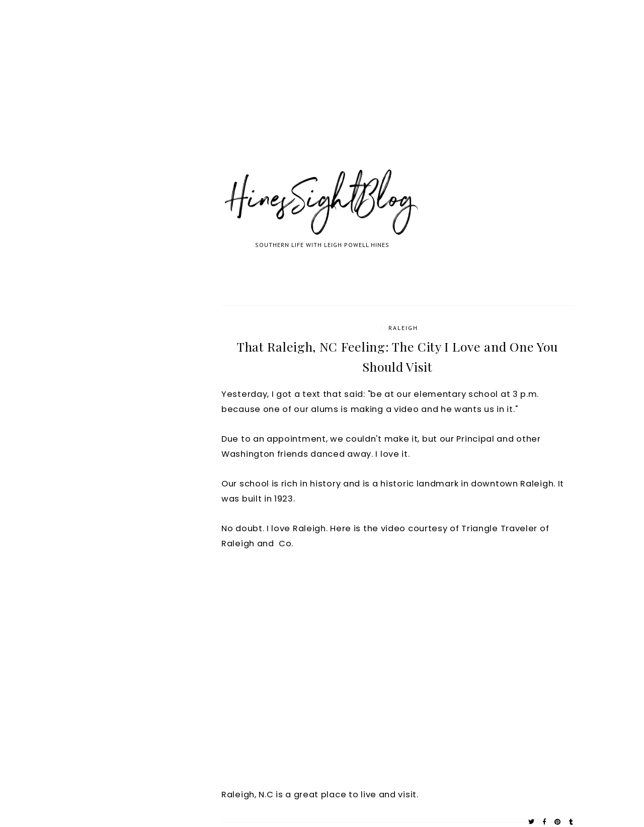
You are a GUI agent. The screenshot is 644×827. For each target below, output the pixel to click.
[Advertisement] (302, 96)
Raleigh (403, 328)
